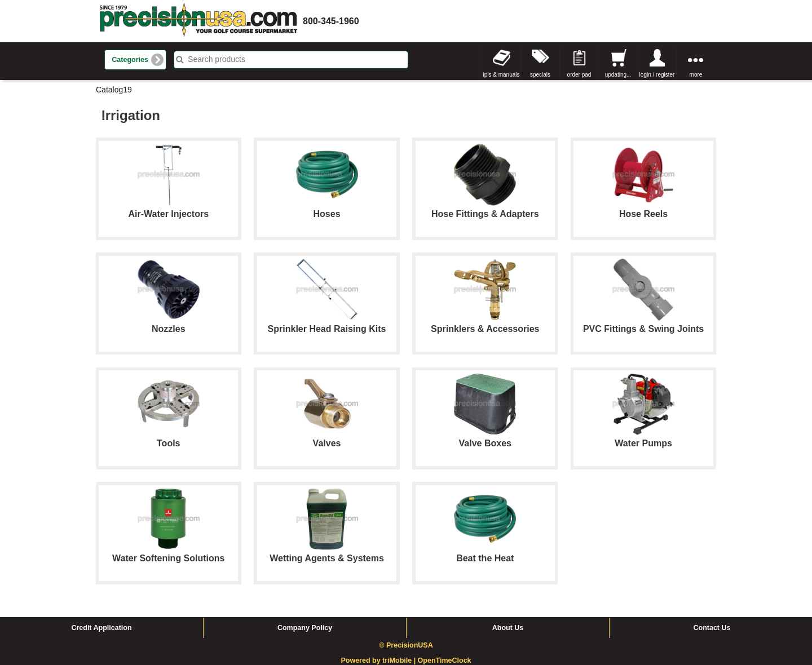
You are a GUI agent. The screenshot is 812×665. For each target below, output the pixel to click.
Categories (130, 60)
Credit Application (101, 628)
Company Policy (305, 628)
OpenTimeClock (445, 660)
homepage (198, 21)
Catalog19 (114, 90)
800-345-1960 (331, 21)
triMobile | (400, 660)
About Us (508, 628)
